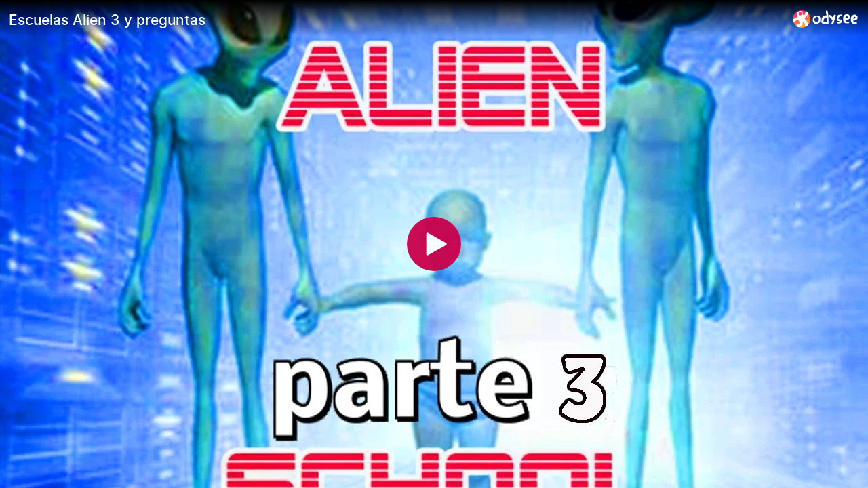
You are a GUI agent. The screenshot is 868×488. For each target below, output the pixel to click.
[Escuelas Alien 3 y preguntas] (395, 20)
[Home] (826, 19)
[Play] (434, 244)
